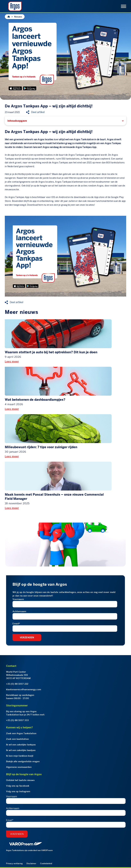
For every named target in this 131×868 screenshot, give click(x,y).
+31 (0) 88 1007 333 (17, 720)
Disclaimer (31, 863)
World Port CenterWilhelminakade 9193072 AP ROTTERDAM (18, 675)
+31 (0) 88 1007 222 (17, 684)
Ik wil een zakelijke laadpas (21, 750)
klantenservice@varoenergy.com (24, 689)
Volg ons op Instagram (18, 791)
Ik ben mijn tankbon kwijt (20, 756)
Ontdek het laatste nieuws (20, 780)
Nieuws (18, 17)
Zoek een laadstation (17, 739)
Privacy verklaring (14, 863)
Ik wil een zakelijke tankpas (21, 745)
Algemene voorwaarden (19, 767)
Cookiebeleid (46, 863)
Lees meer (12, 362)
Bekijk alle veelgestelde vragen (23, 761)
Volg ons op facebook (18, 786)
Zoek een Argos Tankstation (21, 733)
